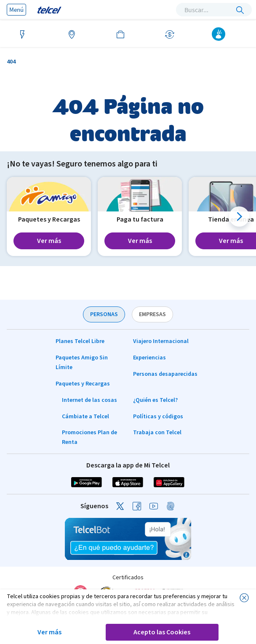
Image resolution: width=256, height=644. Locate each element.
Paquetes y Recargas (83, 384)
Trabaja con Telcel (157, 433)
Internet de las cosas (89, 400)
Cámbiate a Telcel (85, 417)
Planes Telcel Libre (80, 341)
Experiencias (149, 358)
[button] (239, 216)
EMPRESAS (152, 314)
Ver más (49, 632)
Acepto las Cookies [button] (162, 632)
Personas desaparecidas (165, 374)
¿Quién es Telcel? (155, 400)
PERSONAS (104, 314)
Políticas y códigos (158, 417)
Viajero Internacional (161, 341)
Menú (16, 9)
